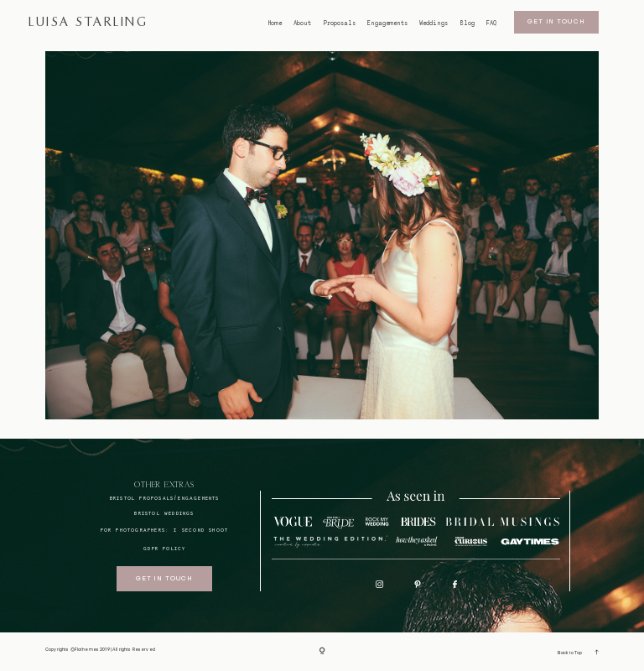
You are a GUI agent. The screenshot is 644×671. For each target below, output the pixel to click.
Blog (467, 23)
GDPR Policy (164, 548)
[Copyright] (322, 651)
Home (275, 23)
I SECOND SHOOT (201, 530)
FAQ (491, 23)
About (302, 23)
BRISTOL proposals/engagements (165, 498)
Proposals (340, 23)
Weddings (434, 23)
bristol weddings (164, 513)
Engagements (387, 23)
